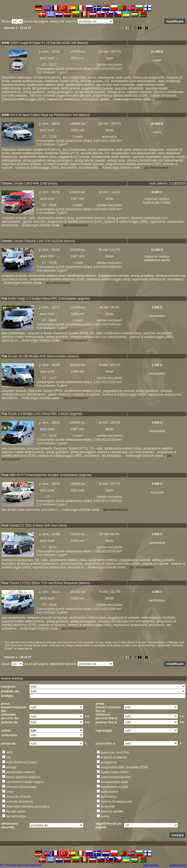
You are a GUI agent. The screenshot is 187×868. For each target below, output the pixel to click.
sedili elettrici (110, 792)
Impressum (151, 865)
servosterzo (109, 797)
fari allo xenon (16, 811)
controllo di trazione (20, 802)
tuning (105, 816)
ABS (9, 753)
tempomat (108, 807)
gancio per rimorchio (115, 753)
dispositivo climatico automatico (28, 807)
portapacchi (109, 762)
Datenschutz (178, 865)
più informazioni (167, 99)
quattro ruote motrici (115, 772)
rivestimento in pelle (114, 787)
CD (8, 757)
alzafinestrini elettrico (21, 772)
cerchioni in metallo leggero (25, 782)
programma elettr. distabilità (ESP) (124, 767)
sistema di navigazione (116, 802)
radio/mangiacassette (116, 777)
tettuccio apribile (112, 811)
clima (10, 792)
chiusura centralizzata (21, 787)
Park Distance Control (21, 762)
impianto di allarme (114, 757)
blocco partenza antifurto (23, 777)
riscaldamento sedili (114, 782)
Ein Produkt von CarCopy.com (21, 865)
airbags (11, 767)
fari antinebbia (16, 816)
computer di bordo (19, 797)
